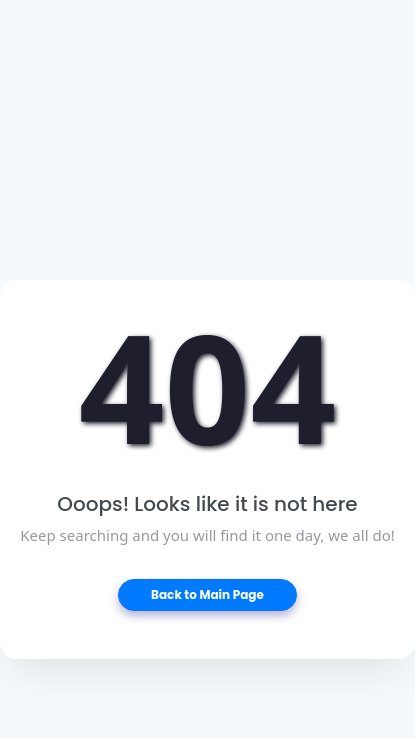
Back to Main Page (207, 594)
